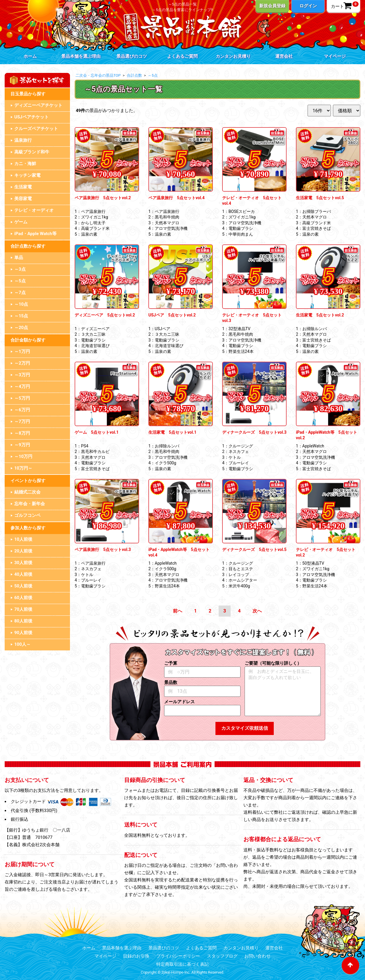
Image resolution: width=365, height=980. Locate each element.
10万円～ (23, 468)
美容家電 (23, 199)
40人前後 (23, 574)
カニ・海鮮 (25, 164)
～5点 (20, 281)
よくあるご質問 (182, 56)
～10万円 (23, 456)
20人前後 (23, 551)
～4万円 (22, 386)
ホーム (30, 56)
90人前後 (23, 633)
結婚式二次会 (27, 492)
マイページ (335, 56)
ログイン (308, 6)
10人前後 (23, 539)
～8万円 (22, 433)
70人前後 (23, 609)
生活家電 (23, 187)
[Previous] (178, 611)
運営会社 (284, 56)
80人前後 (23, 621)
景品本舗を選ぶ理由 (81, 56)
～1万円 (22, 351)
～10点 (21, 304)
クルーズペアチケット (36, 129)
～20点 (21, 328)
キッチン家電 (27, 175)
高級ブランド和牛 (32, 152)
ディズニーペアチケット (38, 105)
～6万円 (22, 410)
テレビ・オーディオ (34, 210)
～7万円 (22, 421)
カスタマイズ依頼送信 (245, 728)
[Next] (257, 611)
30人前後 (23, 563)
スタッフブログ (222, 956)
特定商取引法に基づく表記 (182, 964)
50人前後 (23, 586)
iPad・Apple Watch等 (35, 234)
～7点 (20, 293)
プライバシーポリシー (178, 956)
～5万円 (22, 398)
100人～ (22, 644)
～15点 (21, 316)
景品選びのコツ (132, 56)
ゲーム (21, 222)
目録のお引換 (136, 956)
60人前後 (23, 598)
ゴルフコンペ (27, 515)
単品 (19, 258)
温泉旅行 (23, 140)
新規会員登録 (272, 6)
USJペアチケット (31, 117)
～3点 (20, 269)
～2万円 (22, 363)
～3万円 (22, 375)
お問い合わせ (257, 956)
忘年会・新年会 (30, 504)
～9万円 (22, 445)
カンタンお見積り (233, 56)
